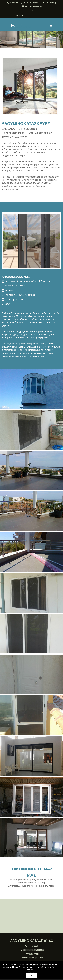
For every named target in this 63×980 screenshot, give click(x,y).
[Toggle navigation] (51, 26)
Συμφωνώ (32, 976)
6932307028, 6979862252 (32, 3)
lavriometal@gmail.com (34, 6)
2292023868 (14, 3)
